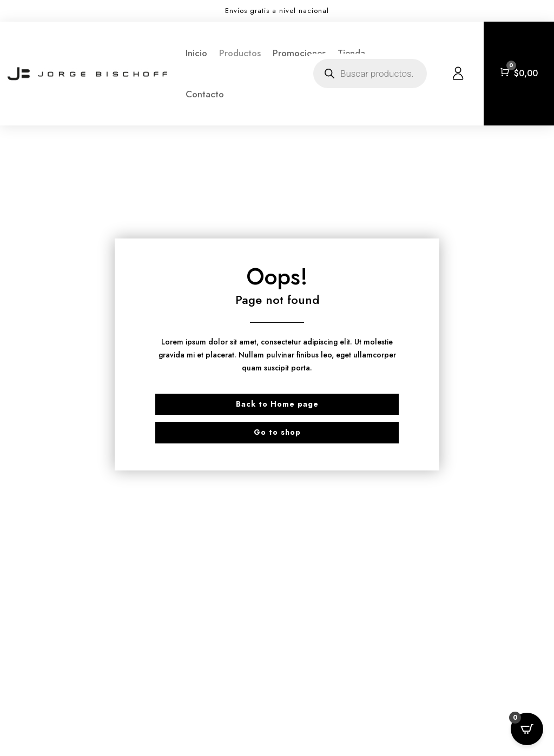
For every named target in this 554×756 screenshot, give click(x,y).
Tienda (351, 53)
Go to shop (277, 432)
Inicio (196, 53)
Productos (240, 53)
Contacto (205, 94)
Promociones (299, 53)
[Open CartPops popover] (527, 729)
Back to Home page (277, 404)
